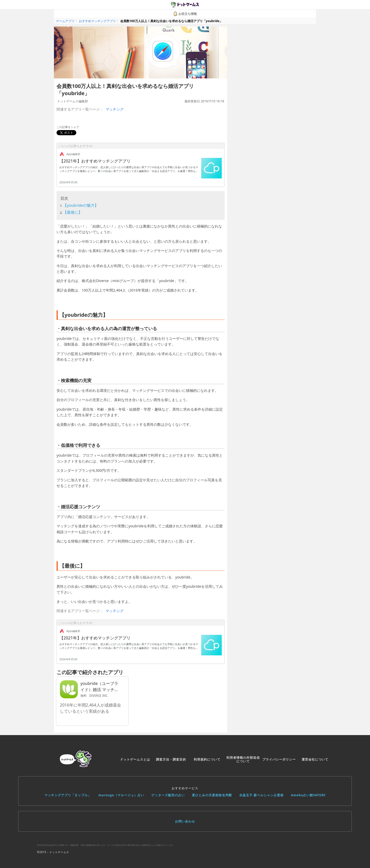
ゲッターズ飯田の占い (168, 795)
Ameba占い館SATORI (308, 795)
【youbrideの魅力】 (81, 205)
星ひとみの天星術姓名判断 (212, 795)
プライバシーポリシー (279, 759)
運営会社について (315, 759)
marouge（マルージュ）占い (121, 795)
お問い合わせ (185, 821)
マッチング (115, 109)
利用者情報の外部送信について (243, 759)
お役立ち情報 (185, 14)
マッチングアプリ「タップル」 (68, 795)
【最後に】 (73, 212)
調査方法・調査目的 (171, 759)
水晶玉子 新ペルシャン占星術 (261, 795)
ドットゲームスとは (135, 759)
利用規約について (207, 759)
